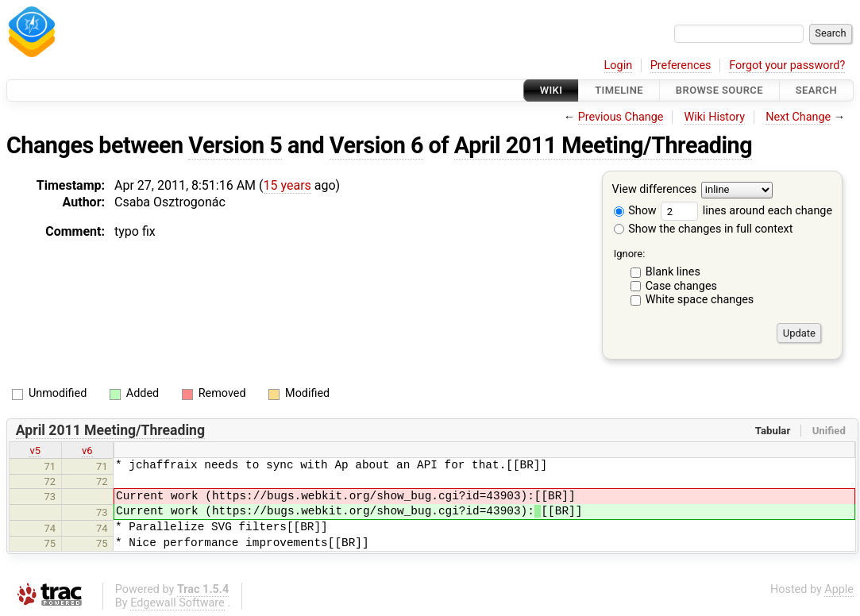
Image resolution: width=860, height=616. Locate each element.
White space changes (700, 300)
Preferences (681, 65)
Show (635, 211)
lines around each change (746, 211)
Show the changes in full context (704, 229)
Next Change (798, 117)
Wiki (551, 90)
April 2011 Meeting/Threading (603, 145)
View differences (655, 190)
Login (619, 65)
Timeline (619, 90)
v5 (35, 450)
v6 (87, 450)
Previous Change (621, 117)
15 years (287, 185)
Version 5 (235, 145)
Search (816, 90)
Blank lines (673, 272)
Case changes (681, 286)
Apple (839, 589)
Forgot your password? (787, 65)
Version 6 (376, 145)
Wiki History (715, 117)
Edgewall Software (177, 603)
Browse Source (719, 90)
